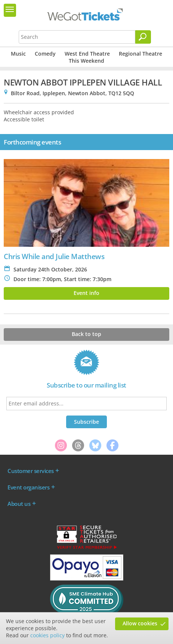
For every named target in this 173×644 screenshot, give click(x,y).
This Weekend (86, 61)
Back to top (86, 334)
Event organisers (28, 487)
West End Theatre (87, 54)
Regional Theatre (140, 54)
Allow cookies (140, 623)
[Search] (143, 37)
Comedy (45, 54)
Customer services (31, 471)
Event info (86, 293)
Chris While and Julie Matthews (54, 256)
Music (18, 54)
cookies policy (47, 635)
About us (19, 504)
